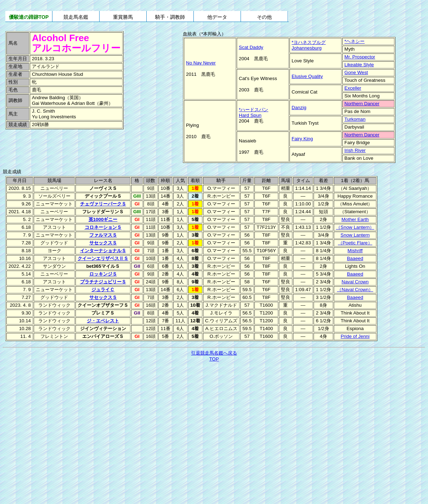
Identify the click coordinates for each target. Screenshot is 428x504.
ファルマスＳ (103, 235)
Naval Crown (355, 282)
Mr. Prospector (360, 57)
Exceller (353, 88)
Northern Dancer (362, 104)
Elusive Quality (307, 76)
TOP (214, 359)
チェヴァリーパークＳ (103, 204)
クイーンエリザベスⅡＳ (103, 258)
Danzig (299, 107)
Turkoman (355, 119)
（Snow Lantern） (355, 227)
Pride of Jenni (355, 336)
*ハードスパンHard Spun (254, 112)
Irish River (355, 150)
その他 (264, 17)
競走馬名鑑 (76, 17)
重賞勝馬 (123, 17)
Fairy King (302, 139)
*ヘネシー (354, 41)
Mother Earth (355, 219)
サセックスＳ (103, 243)
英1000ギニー (103, 219)
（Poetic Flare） (355, 243)
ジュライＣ (103, 290)
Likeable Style (359, 65)
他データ (217, 17)
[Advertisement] (53, 146)
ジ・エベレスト (103, 321)
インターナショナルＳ (103, 251)
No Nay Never (201, 63)
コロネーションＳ (103, 227)
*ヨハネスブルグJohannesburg (309, 45)
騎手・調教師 (170, 17)
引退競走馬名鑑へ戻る (214, 353)
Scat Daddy (251, 47)
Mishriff (355, 251)
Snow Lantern (355, 235)
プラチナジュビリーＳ (103, 282)
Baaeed (355, 258)
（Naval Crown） (355, 290)
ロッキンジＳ (103, 274)
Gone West (356, 72)
